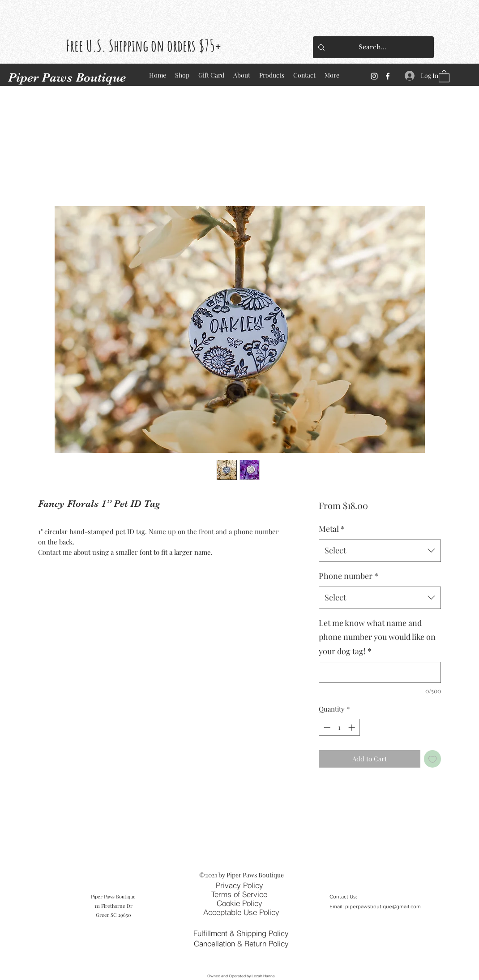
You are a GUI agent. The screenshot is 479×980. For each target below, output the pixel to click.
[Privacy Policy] (239, 885)
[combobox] (380, 551)
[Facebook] (388, 76)
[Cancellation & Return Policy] (241, 943)
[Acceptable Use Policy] (241, 912)
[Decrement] (326, 727)
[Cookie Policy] (239, 903)
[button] (444, 76)
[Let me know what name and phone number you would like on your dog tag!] (380, 672)
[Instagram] (374, 76)
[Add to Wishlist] (433, 759)
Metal (332, 529)
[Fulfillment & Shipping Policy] (241, 933)
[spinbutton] (339, 727)
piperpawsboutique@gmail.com (383, 907)
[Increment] (353, 727)
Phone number (349, 576)
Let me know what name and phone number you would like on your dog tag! (377, 637)
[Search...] (372, 47)
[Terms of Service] (239, 894)
